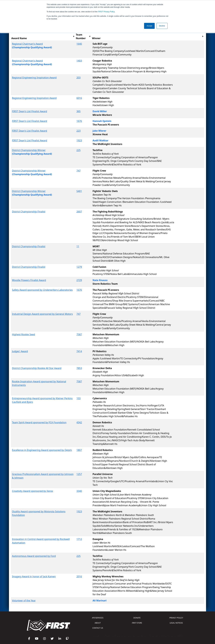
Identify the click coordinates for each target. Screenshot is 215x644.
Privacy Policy (106, 12)
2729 (79, 280)
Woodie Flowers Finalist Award (29, 280)
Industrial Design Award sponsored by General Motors (42, 314)
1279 (79, 267)
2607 (79, 212)
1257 (79, 474)
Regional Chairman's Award (27, 44)
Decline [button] (162, 26)
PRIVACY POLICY (176, 618)
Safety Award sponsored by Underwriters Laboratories (42, 290)
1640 (79, 44)
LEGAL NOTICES (176, 623)
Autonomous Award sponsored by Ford (34, 556)
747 (78, 171)
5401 (79, 191)
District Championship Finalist (29, 212)
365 (78, 111)
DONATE (137, 618)
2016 (79, 576)
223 (78, 131)
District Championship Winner (29, 150)
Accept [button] (149, 26)
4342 (79, 422)
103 (78, 398)
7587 (79, 334)
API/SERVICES (98, 618)
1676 (79, 121)
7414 (79, 351)
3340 (79, 491)
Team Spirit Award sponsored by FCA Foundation (39, 422)
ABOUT (98, 623)
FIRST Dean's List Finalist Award (29, 111)
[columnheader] (43, 37)
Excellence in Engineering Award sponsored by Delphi (42, 450)
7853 (79, 368)
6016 (79, 98)
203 (78, 78)
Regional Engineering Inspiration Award (34, 78)
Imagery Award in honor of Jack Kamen (34, 576)
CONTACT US (98, 628)
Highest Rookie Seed (23, 334)
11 (78, 246)
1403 (79, 61)
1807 (79, 450)
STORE (137, 623)
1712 (79, 539)
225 (78, 150)
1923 (79, 140)
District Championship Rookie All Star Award (37, 368)
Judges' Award (20, 351)
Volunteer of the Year (24, 601)
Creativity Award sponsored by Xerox (32, 491)
